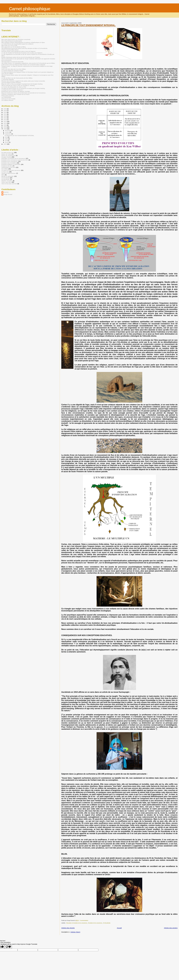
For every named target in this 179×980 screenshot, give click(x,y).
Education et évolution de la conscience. (77, 923)
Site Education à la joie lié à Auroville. (13, 62)
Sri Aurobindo (107, 923)
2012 (5, 121)
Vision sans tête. (6, 182)
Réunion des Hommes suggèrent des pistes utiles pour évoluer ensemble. (23, 81)
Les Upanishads (6, 97)
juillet (7, 139)
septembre (8, 134)
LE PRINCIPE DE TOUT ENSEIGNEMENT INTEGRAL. (88, 25)
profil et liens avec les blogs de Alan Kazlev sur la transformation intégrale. (24, 65)
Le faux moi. (5, 172)
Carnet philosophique (30, 9)
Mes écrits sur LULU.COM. (9, 45)
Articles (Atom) (75, 932)
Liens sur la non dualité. (9, 99)
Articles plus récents (68, 928)
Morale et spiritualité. (8, 176)
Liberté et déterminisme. (9, 173)
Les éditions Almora (7, 100)
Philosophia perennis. (8, 96)
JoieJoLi (6, 192)
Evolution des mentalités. (9, 163)
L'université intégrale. (8, 79)
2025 (5, 109)
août (6, 137)
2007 (5, 144)
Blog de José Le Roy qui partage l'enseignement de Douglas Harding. (22, 84)
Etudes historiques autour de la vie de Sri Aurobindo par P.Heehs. (21, 57)
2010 (5, 125)
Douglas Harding (6, 157)
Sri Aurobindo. (6, 179)
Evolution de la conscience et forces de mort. (15, 160)
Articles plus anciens (171, 928)
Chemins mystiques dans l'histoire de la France (15, 94)
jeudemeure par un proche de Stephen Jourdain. (16, 91)
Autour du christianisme (8, 155)
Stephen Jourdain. (7, 181)
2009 (5, 127)
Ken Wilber (5, 169)
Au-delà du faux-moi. (8, 152)
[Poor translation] (8, 947)
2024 (5, 111)
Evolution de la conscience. (95, 923)
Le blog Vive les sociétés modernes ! (12, 90)
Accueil (119, 928)
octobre (7, 132)
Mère (3, 175)
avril (6, 141)
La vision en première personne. (11, 170)
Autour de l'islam (6, 154)
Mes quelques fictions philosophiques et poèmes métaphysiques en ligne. (23, 42)
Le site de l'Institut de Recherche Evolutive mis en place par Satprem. (22, 53)
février (7, 142)
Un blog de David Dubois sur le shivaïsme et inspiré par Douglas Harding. (23, 88)
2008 (5, 129)
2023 (5, 112)
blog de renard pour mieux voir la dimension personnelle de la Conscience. (24, 93)
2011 (5, 123)
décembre (8, 130)
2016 (5, 116)
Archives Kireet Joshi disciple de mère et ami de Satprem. (19, 51)
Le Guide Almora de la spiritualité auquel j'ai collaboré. (18, 44)
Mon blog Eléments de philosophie (12, 41)
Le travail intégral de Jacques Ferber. (13, 71)
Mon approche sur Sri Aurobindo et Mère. (14, 47)
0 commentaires (84, 920)
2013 (5, 120)
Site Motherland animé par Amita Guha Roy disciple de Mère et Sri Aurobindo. (25, 48)
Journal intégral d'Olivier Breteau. (11, 82)
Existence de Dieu (7, 166)
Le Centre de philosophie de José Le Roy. (14, 87)
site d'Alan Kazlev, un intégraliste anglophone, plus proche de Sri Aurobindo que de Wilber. (28, 63)
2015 (5, 118)
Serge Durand (8, 194)
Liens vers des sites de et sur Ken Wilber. (14, 69)
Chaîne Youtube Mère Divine (10, 50)
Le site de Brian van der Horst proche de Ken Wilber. (17, 78)
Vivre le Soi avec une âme (9, 184)
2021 (5, 114)
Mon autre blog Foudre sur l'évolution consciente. (16, 39)
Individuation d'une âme (9, 167)
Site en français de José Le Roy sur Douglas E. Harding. (18, 85)
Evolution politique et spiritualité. (11, 164)
